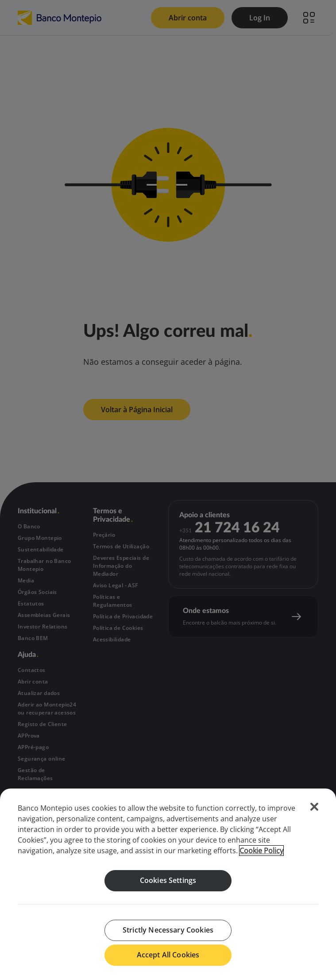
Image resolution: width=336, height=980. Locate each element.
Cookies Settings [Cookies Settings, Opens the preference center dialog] (168, 880)
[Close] (314, 807)
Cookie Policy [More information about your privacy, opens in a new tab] (261, 851)
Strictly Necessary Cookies (168, 930)
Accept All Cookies (168, 955)
